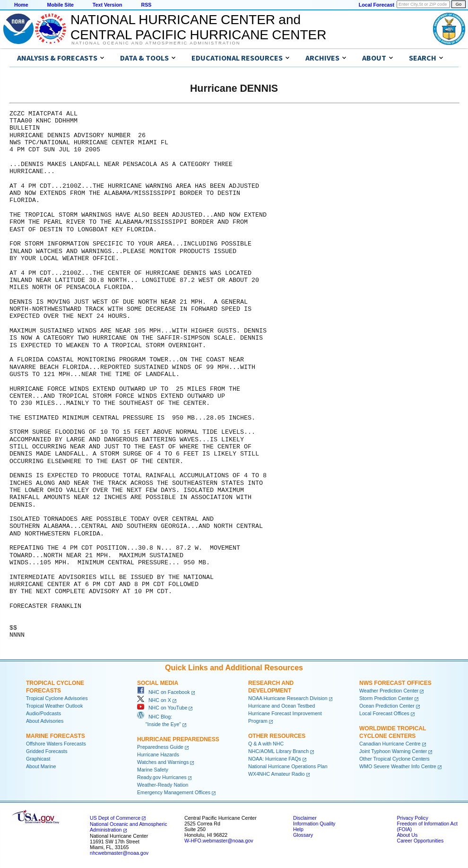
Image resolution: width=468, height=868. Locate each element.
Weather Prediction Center (389, 691)
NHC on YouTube (162, 708)
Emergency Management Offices (174, 792)
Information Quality (314, 824)
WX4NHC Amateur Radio (277, 774)
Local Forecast (377, 5)
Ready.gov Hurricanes (162, 777)
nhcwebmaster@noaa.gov (119, 853)
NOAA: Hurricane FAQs (275, 759)
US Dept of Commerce (115, 818)
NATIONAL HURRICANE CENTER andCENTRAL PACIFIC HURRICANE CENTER (198, 27)
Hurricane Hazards (158, 754)
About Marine (41, 766)
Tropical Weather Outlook (54, 706)
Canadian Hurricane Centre (390, 744)
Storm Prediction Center (386, 698)
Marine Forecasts (56, 736)
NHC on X (154, 700)
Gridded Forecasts (47, 751)
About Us (407, 835)
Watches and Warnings (163, 762)
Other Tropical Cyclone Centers (394, 759)
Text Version (108, 5)
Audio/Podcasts (43, 713)
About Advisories (45, 721)
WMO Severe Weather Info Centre (398, 766)
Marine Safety (153, 770)
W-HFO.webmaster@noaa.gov (219, 841)
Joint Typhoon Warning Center (393, 751)
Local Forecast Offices (384, 713)
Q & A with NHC (266, 744)
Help (298, 829)
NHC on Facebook (164, 692)
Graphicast (38, 759)
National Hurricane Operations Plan (288, 766)
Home (21, 5)
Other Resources (277, 736)
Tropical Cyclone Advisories (57, 698)
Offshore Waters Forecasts (56, 744)
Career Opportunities (420, 841)
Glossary (303, 835)
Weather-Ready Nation (163, 785)
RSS (146, 5)
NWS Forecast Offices (395, 683)
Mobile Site (61, 5)
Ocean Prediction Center (387, 706)
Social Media (158, 683)
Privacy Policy (412, 818)
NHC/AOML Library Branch (278, 751)
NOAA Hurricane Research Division (288, 698)
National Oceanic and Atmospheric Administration (156, 43)
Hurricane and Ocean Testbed (282, 706)
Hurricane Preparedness (178, 739)
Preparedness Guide (160, 747)
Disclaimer (305, 818)
